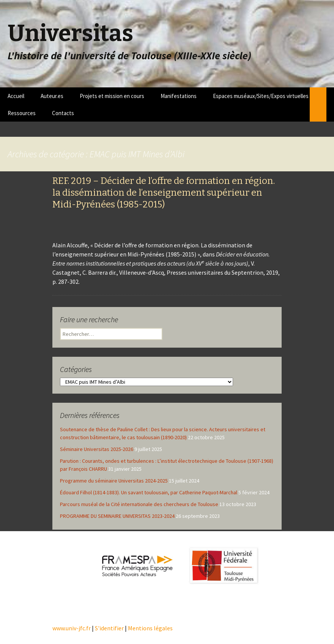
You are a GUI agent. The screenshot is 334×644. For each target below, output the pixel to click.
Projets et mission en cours (112, 96)
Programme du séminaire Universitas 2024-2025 (114, 481)
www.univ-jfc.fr (72, 628)
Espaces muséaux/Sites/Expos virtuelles (261, 96)
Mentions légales (150, 628)
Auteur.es (52, 96)
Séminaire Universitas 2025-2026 (97, 449)
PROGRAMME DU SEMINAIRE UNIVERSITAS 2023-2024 (117, 516)
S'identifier (109, 628)
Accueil (16, 96)
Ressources (22, 113)
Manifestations (179, 96)
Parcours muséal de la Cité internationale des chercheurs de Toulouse (139, 504)
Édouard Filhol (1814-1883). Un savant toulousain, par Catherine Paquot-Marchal (149, 492)
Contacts (63, 113)
